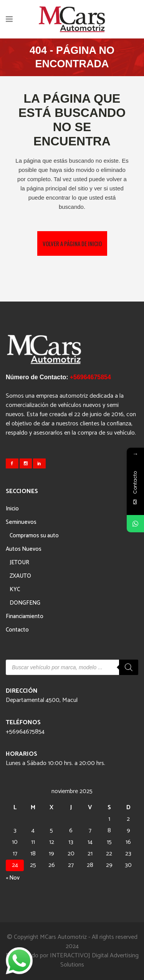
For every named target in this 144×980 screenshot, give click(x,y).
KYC (15, 589)
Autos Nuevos (24, 549)
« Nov (13, 878)
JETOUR (19, 562)
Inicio (12, 509)
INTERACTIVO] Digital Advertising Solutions (94, 960)
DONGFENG (25, 603)
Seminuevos (21, 522)
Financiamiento (25, 616)
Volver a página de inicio (72, 243)
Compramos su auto (34, 536)
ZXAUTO (20, 576)
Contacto (17, 630)
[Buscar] (129, 667)
